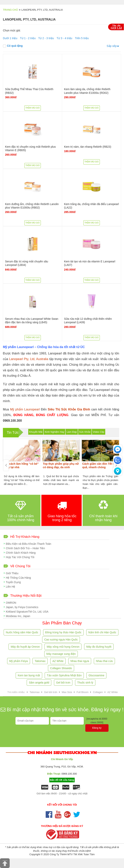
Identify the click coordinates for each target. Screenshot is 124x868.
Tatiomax (40, 661)
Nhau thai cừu (104, 661)
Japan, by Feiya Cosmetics (22, 607)
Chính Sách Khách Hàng (21, 553)
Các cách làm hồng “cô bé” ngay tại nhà (21, 465)
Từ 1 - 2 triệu (28, 38)
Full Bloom (83, 692)
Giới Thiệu (12, 573)
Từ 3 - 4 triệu (65, 38)
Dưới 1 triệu (10, 38)
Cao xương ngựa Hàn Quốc (61, 640)
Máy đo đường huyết (99, 647)
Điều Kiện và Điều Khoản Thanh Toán (29, 544)
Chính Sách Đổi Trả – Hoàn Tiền (25, 548)
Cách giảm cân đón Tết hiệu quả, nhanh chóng (100, 465)
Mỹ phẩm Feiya (19, 661)
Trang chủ (10, 10)
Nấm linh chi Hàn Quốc (102, 632)
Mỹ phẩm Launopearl (25, 409)
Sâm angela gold (39, 683)
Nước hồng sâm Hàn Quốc (22, 632)
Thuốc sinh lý (85, 683)
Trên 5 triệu (82, 38)
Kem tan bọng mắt (29, 675)
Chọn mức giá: (12, 30)
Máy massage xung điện (61, 654)
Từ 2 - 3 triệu (46, 38)
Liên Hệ (10, 587)
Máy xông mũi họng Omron (63, 647)
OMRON (11, 603)
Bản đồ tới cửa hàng (62, 780)
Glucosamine (97, 675)
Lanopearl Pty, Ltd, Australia (29, 359)
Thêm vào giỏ (32, 108)
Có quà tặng (13, 46)
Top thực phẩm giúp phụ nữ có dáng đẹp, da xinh (61, 465)
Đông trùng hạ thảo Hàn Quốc (63, 632)
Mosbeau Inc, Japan (18, 616)
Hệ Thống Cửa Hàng (18, 578)
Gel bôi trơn (63, 683)
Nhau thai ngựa (80, 661)
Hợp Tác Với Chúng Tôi (20, 557)
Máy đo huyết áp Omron (25, 647)
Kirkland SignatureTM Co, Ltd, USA (27, 612)
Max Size (67, 692)
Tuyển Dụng (13, 582)
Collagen (98, 692)
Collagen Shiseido (61, 668)
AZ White (58, 661)
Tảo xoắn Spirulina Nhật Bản (64, 675)
